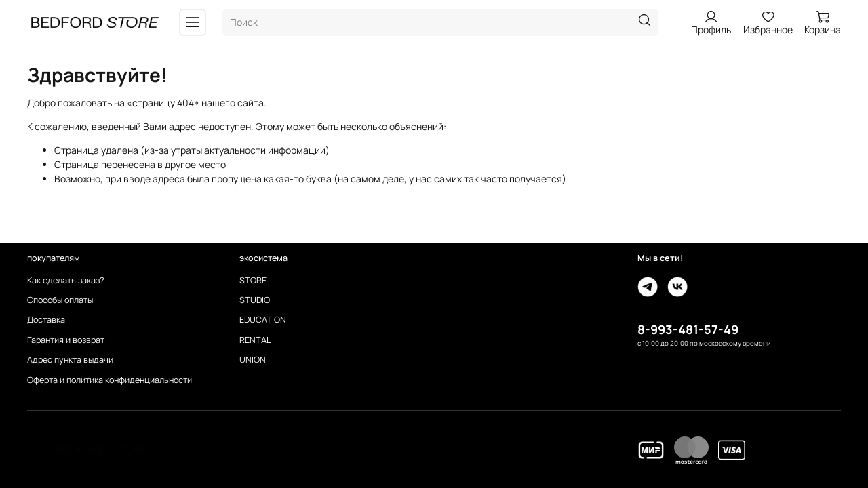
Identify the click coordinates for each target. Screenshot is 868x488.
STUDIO (255, 300)
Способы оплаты (60, 300)
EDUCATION (263, 320)
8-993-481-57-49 (688, 329)
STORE (253, 280)
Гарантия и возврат (66, 340)
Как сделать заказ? (66, 280)
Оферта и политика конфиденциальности (110, 380)
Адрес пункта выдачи (70, 360)
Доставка (46, 320)
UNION (253, 360)
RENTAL (255, 340)
